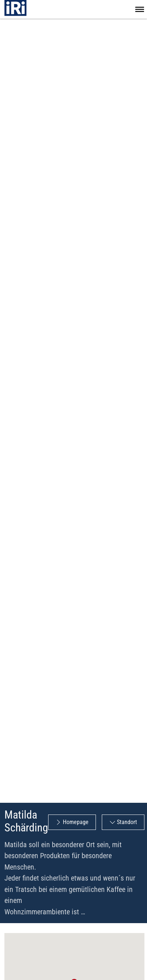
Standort (127, 822)
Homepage (76, 822)
